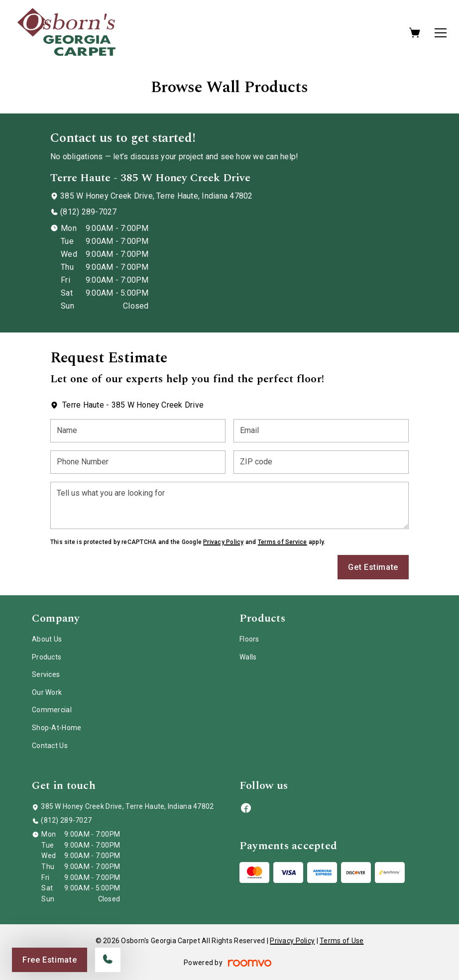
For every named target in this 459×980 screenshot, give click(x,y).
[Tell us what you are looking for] (229, 505)
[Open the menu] (441, 33)
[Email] (321, 431)
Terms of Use (342, 941)
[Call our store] (108, 960)
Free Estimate (50, 960)
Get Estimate (373, 567)
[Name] (138, 431)
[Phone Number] (138, 462)
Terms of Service (283, 542)
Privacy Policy (223, 542)
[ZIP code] (321, 462)
